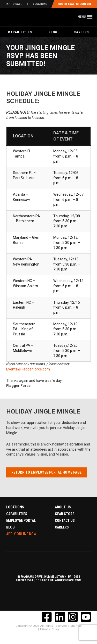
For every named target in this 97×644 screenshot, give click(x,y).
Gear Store (65, 514)
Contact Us (65, 521)
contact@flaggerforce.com (58, 580)
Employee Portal (21, 521)
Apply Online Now (21, 534)
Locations (40, 4)
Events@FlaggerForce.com (28, 369)
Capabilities (20, 32)
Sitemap (76, 626)
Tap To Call (14, 4)
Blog (53, 32)
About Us (63, 507)
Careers (62, 527)
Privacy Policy (50, 629)
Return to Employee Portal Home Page (46, 472)
